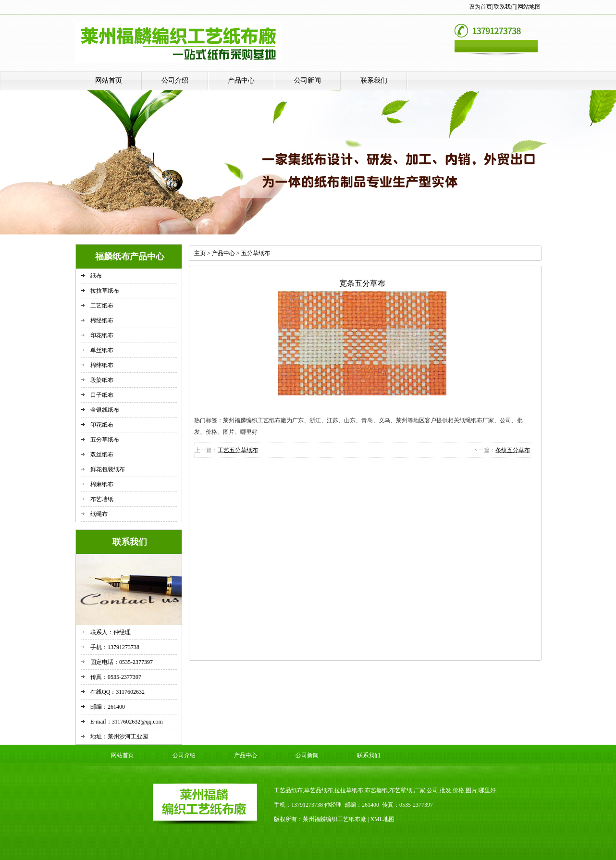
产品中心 (241, 80)
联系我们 (505, 7)
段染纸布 (102, 380)
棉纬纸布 (102, 365)
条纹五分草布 (513, 450)
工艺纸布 (102, 306)
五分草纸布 (105, 440)
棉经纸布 (102, 320)
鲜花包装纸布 (108, 469)
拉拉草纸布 (105, 291)
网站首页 (109, 80)
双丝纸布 (102, 455)
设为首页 (480, 7)
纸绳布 (99, 514)
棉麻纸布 (102, 484)
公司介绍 (175, 80)
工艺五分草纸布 (238, 450)
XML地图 (382, 819)
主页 (200, 253)
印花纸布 (102, 335)
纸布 (96, 276)
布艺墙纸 (102, 499)
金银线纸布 (105, 410)
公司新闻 (308, 80)
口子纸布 (102, 395)
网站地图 (529, 7)
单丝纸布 (102, 350)
